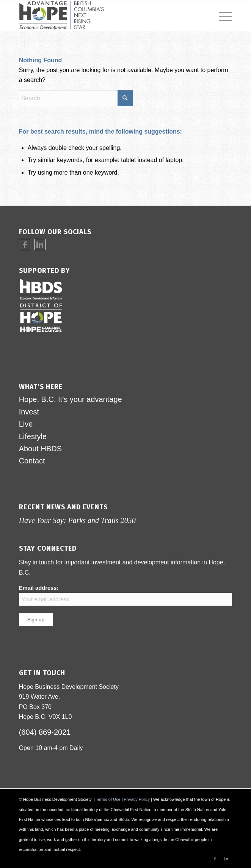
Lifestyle (33, 436)
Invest (29, 412)
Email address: (126, 595)
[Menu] (222, 16)
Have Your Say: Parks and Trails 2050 (77, 520)
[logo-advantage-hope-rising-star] (104, 16)
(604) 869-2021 (45, 732)
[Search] (76, 98)
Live (26, 424)
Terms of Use (108, 799)
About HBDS (40, 449)
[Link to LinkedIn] (40, 245)
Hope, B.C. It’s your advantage (71, 399)
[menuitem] (222, 16)
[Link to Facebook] (25, 245)
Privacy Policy (137, 799)
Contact (32, 461)
